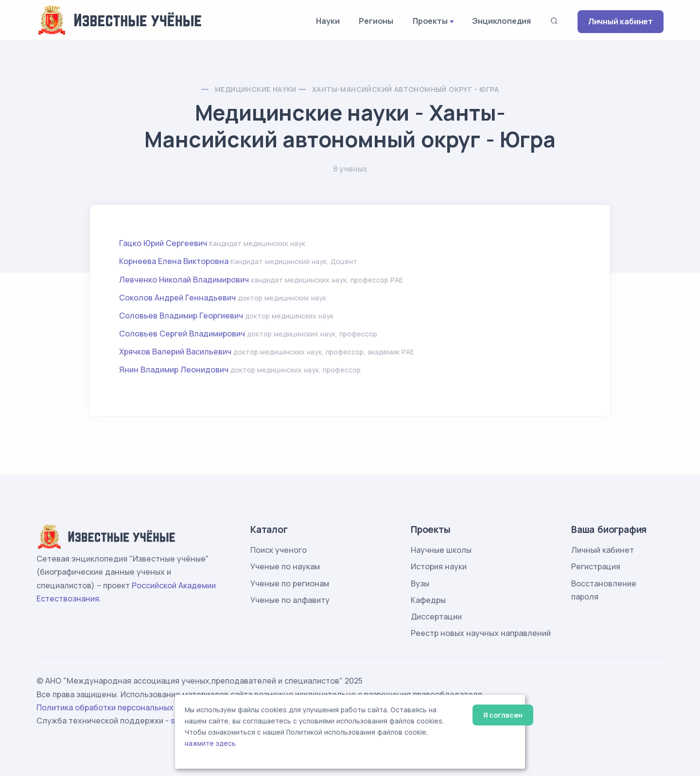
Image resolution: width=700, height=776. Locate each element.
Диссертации (436, 617)
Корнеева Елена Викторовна (174, 261)
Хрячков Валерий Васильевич (175, 352)
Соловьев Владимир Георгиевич (181, 316)
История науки (439, 566)
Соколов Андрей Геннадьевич (177, 298)
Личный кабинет (621, 21)
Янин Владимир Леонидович (174, 370)
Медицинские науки (256, 89)
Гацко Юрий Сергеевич (163, 243)
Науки (328, 21)
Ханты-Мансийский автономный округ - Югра (405, 89)
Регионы (376, 21)
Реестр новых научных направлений (481, 633)
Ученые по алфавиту (290, 600)
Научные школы (441, 550)
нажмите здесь (210, 743)
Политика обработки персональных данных (121, 707)
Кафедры (428, 600)
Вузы (420, 583)
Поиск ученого (279, 550)
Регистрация (596, 566)
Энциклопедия (501, 21)
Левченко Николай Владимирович (184, 280)
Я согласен (503, 715)
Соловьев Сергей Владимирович (182, 334)
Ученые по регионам (290, 583)
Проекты (430, 21)
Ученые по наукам (285, 566)
